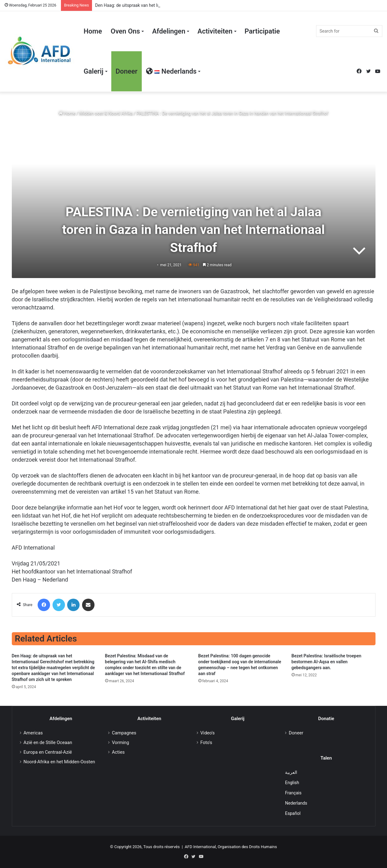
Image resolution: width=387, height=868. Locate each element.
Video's (208, 733)
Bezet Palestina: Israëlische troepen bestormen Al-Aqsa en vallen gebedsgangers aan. (327, 662)
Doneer (127, 71)
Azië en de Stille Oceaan (48, 742)
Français (293, 793)
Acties (118, 752)
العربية (291, 772)
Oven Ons (125, 31)
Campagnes (124, 733)
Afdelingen (169, 31)
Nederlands (296, 803)
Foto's (206, 742)
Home (93, 31)
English (292, 783)
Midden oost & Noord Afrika (106, 113)
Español (293, 813)
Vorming (120, 742)
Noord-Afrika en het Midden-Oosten (59, 762)
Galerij (94, 71)
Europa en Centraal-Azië (48, 752)
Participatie (262, 31)
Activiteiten (215, 31)
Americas (33, 733)
